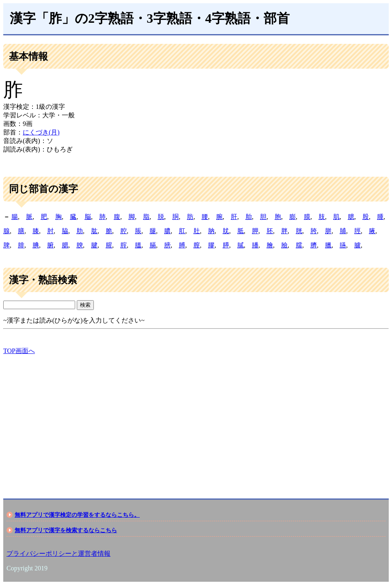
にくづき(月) (41, 132)
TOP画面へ (19, 351)
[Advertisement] (196, 420)
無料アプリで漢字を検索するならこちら (66, 530)
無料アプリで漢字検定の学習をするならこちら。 (77, 515)
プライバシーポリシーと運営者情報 (58, 554)
